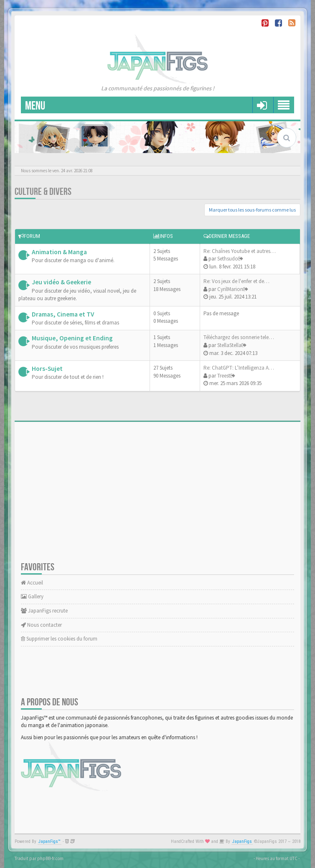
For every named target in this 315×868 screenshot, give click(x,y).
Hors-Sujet (47, 369)
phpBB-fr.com (50, 858)
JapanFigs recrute (44, 611)
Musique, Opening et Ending (72, 338)
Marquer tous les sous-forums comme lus (252, 210)
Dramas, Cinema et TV (63, 314)
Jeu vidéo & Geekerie (61, 282)
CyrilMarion (230, 289)
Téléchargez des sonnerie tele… (239, 337)
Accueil (32, 583)
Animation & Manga (59, 252)
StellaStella (229, 345)
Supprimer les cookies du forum (59, 639)
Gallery (32, 596)
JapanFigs (242, 841)
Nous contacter (41, 625)
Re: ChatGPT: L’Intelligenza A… (239, 368)
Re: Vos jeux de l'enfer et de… (236, 281)
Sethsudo (228, 259)
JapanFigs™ (50, 841)
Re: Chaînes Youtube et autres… (240, 251)
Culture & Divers (43, 192)
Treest (224, 376)
